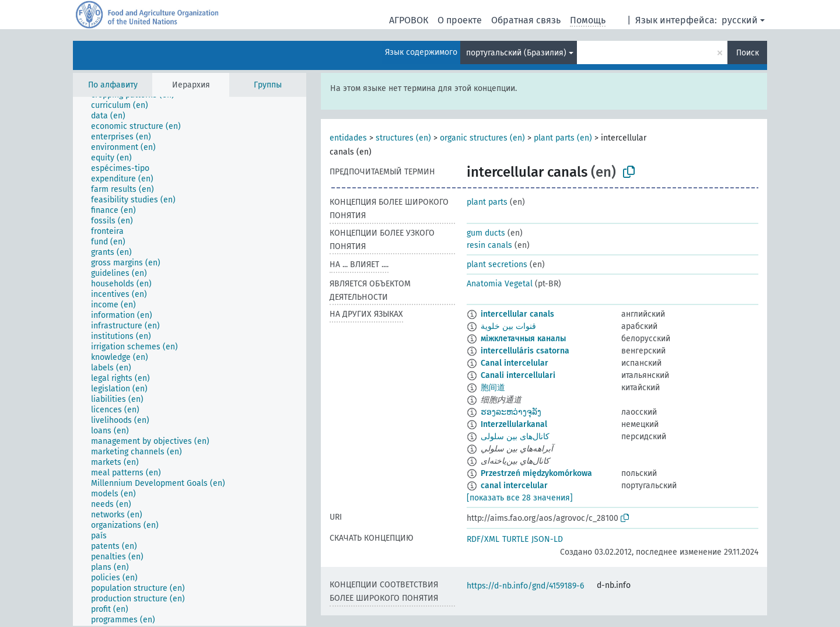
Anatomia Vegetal (500, 284)
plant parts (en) (563, 138)
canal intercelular (514, 486)
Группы (268, 85)
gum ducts (486, 233)
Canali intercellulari (518, 375)
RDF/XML (483, 539)
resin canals (489, 245)
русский (740, 20)
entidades (348, 138)
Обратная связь (526, 20)
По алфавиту (113, 85)
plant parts (487, 202)
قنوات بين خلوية (508, 326)
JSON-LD (547, 539)
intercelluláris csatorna (525, 351)
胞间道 (493, 388)
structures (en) (403, 138)
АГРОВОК (409, 20)
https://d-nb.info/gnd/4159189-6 (525, 586)
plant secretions (497, 265)
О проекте (460, 20)
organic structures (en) (482, 138)
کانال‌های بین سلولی (515, 437)
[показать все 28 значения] (520, 498)
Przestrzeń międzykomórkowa (536, 473)
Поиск (748, 53)
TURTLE (515, 539)
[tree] (190, 361)
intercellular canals (517, 314)
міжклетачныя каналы (523, 339)
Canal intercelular (514, 363)
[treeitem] (125, 106)
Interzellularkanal (514, 424)
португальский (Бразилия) (516, 53)
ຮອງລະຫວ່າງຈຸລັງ (511, 412)
